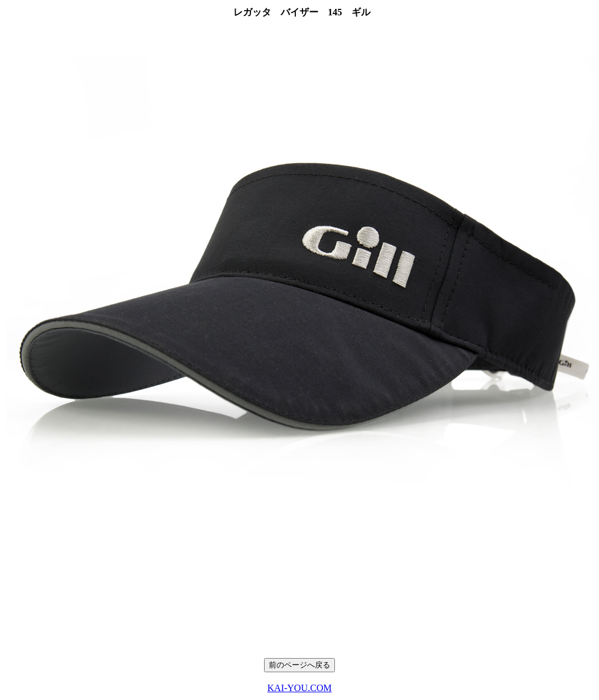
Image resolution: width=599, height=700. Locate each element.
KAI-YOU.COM (300, 688)
